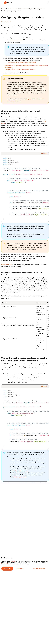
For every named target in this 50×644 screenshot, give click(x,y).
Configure (20, 569)
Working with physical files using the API (32, 9)
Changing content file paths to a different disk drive (20, 70)
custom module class (16, 40)
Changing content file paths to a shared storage (22, 62)
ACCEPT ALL (7, 569)
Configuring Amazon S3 (19, 477)
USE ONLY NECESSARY (39, 569)
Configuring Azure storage (20, 471)
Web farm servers (6, 265)
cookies (13, 561)
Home (3, 9)
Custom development (13, 9)
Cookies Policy (5, 564)
